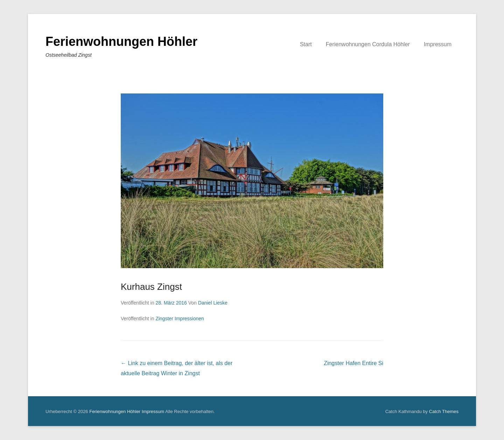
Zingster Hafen (353, 363)
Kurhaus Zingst (151, 287)
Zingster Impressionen (180, 319)
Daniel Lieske (213, 303)
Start (306, 44)
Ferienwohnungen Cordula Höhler (368, 44)
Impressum (438, 44)
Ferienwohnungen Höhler (121, 41)
